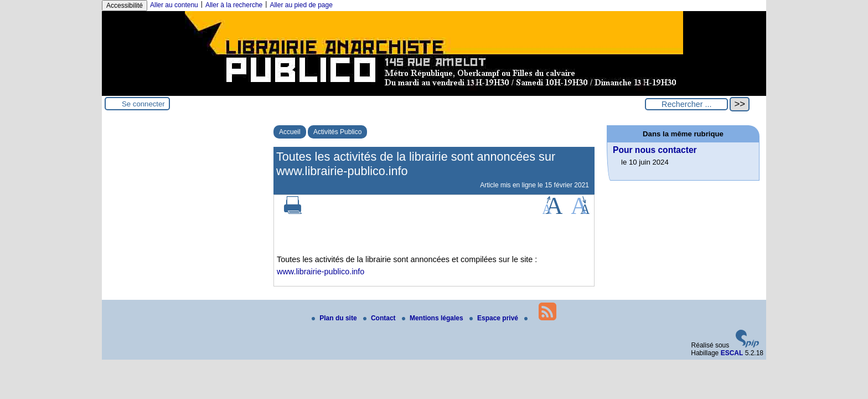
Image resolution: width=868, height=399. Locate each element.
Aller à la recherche (234, 5)
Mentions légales (433, 318)
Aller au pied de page (301, 5)
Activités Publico (337, 132)
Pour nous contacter (655, 150)
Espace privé (495, 318)
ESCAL (732, 353)
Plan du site (335, 318)
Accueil (290, 132)
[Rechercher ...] (686, 104)
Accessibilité (125, 6)
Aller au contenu (174, 5)
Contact (380, 318)
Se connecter (143, 104)
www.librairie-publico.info (321, 272)
